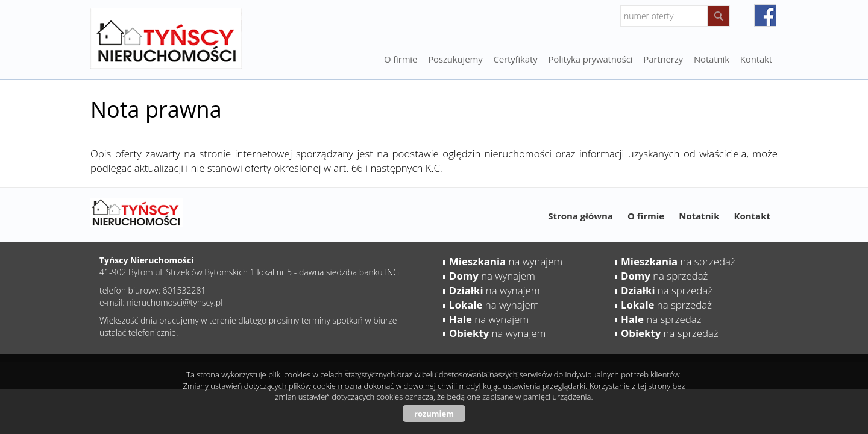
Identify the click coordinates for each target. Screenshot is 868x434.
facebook (765, 15)
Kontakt (756, 59)
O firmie (401, 59)
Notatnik (699, 216)
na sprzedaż (678, 261)
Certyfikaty (516, 59)
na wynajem (506, 261)
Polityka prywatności (591, 59)
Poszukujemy (455, 59)
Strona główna (580, 216)
